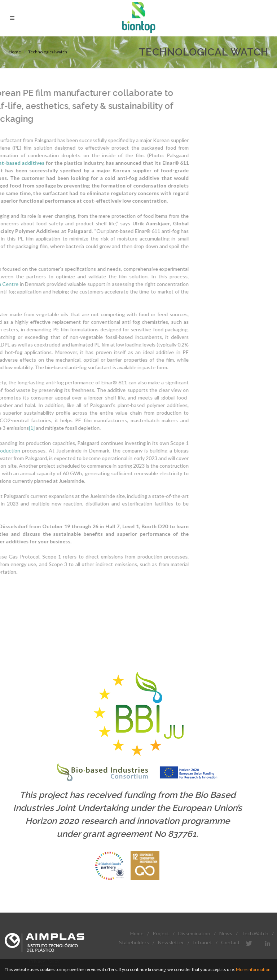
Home (15, 52)
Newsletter (171, 942)
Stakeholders (134, 942)
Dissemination (194, 933)
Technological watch (48, 52)
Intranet (203, 942)
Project (161, 933)
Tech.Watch (255, 933)
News (226, 933)
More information (253, 969)
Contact (230, 942)
